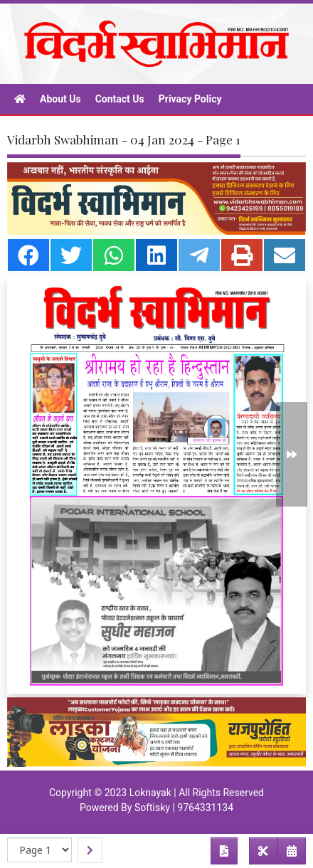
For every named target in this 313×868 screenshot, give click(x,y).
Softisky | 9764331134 (184, 808)
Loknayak (150, 793)
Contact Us (120, 99)
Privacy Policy (190, 99)
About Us (60, 99)
